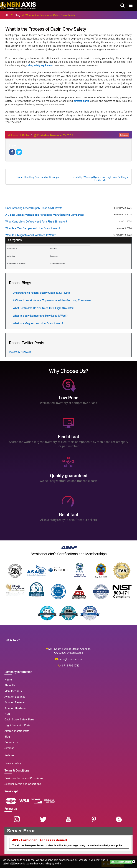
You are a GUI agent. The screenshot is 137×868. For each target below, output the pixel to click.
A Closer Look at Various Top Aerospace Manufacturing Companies (45, 215)
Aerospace (12, 248)
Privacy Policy (13, 763)
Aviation (53, 248)
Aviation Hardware (15, 708)
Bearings (54, 256)
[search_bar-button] (122, 5)
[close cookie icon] (134, 862)
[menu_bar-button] (131, 5)
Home (8, 679)
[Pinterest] (94, 819)
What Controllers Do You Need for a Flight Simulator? (36, 221)
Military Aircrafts (57, 264)
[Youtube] (69, 819)
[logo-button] (18, 4)
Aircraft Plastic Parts (17, 731)
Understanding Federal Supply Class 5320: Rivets (34, 208)
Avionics (11, 256)
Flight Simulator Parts (17, 725)
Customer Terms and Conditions (24, 778)
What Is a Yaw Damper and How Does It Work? (33, 228)
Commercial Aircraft (16, 264)
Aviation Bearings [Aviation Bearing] (15, 697)
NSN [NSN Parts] (7, 714)
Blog (17, 15)
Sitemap (9, 748)
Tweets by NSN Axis (20, 352)
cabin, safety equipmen (39, 65)
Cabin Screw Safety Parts (19, 719)
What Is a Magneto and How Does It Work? (30, 235)
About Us (10, 685)
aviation (124, 135)
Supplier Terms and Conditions (23, 784)
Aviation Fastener (15, 702)
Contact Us (11, 742)
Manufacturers (13, 691)
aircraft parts (81, 101)
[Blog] (120, 819)
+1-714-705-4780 (70, 665)
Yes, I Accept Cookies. (121, 862)
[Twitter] (44, 819)
